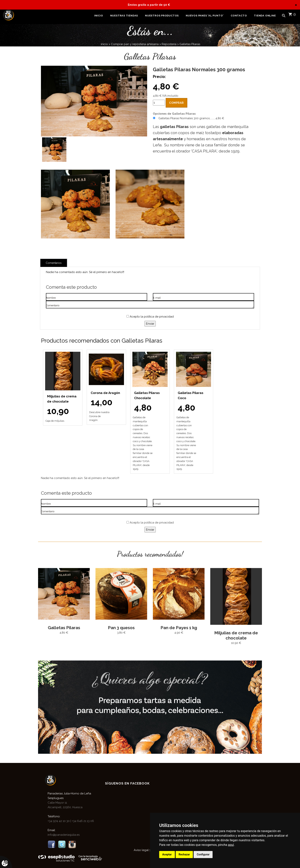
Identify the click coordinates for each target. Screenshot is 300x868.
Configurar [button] (203, 854)
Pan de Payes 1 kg (179, 628)
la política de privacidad (157, 317)
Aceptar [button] (167, 854)
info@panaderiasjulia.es (64, 835)
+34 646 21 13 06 (82, 821)
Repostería (169, 44)
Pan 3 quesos (121, 628)
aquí (231, 845)
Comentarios (54, 263)
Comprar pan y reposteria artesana (135, 44)
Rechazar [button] (184, 854)
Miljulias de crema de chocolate (236, 635)
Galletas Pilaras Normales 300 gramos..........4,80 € (191, 118)
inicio (104, 44)
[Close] (296, 5)
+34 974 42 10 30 (59, 821)
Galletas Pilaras (190, 44)
